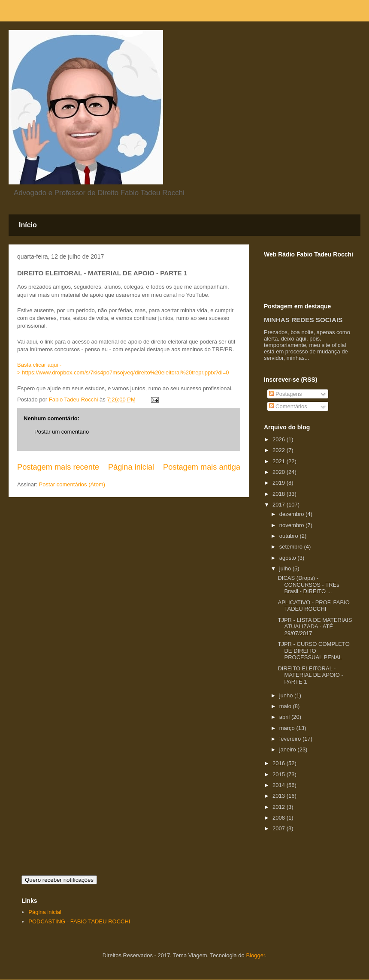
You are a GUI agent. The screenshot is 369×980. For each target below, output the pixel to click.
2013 (280, 796)
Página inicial (131, 467)
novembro (292, 525)
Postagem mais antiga (202, 467)
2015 (280, 774)
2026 (280, 439)
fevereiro (291, 739)
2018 (280, 494)
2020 (280, 472)
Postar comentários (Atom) (72, 484)
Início (28, 225)
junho (287, 695)
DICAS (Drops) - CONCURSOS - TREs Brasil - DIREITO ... (308, 585)
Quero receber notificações (59, 880)
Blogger (255, 955)
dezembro (292, 514)
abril (285, 717)
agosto (289, 558)
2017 (280, 505)
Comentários (288, 406)
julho (286, 568)
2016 (280, 763)
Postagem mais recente (58, 467)
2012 (280, 807)
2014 (280, 785)
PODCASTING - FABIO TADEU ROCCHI (79, 921)
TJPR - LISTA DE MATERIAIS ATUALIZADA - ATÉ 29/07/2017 (315, 627)
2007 (280, 828)
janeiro (289, 749)
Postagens (286, 394)
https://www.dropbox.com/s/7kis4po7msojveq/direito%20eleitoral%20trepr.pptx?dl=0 (125, 372)
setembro (292, 547)
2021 (280, 461)
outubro (290, 536)
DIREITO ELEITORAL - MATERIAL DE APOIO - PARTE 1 (310, 675)
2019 (280, 483)
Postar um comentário (62, 432)
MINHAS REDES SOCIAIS (303, 320)
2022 (280, 450)
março (288, 728)
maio (286, 706)
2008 (280, 818)
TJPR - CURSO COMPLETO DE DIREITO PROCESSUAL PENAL (313, 651)
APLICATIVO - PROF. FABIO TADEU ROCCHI (313, 606)
